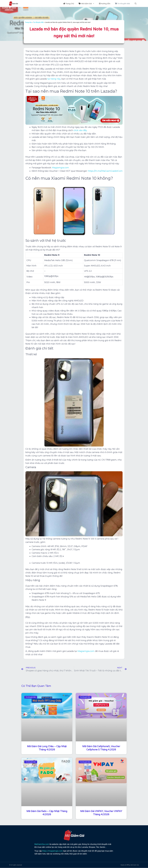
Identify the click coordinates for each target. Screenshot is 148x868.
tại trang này (54, 79)
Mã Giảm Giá (88, 3)
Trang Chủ (69, 3)
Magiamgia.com (86, 651)
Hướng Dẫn (105, 3)
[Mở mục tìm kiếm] (136, 3)
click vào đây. (80, 130)
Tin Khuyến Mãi (122, 3)
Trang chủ (28, 22)
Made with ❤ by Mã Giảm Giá (130, 865)
